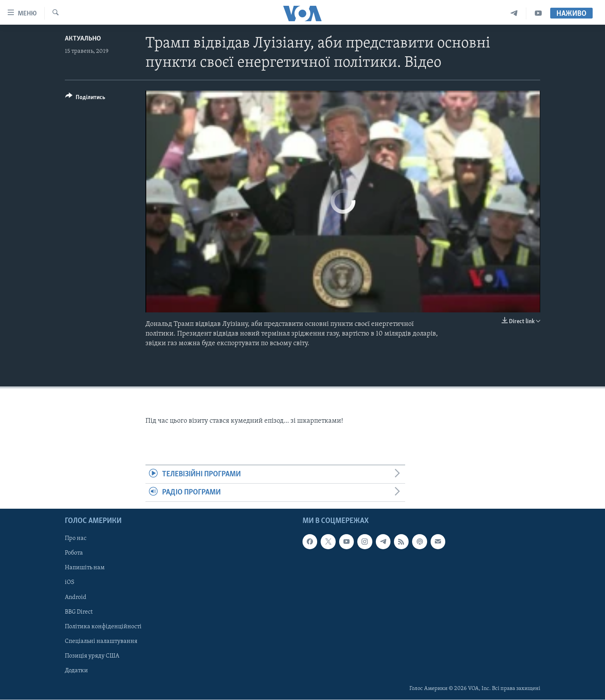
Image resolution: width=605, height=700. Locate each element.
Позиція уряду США (92, 656)
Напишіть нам (85, 568)
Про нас (76, 539)
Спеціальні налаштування (101, 641)
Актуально (83, 39)
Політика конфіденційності (103, 627)
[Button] (85, 99)
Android (76, 597)
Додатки (76, 671)
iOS (70, 583)
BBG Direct (79, 612)
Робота (74, 553)
